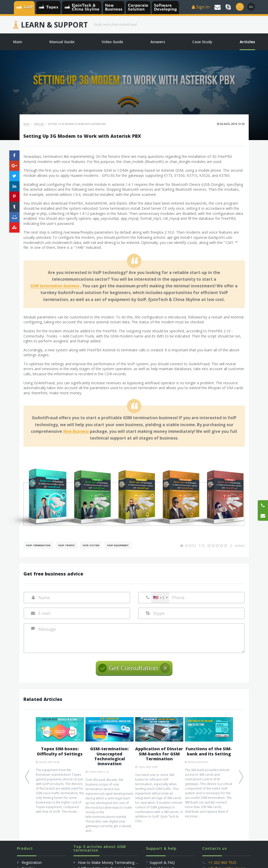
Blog (27, 124)
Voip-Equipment (118, 545)
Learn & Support (54, 25)
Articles (39, 124)
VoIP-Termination (38, 545)
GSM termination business (55, 286)
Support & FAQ (162, 862)
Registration (31, 862)
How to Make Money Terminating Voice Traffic (117, 862)
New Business (76, 432)
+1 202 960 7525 (222, 862)
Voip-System (91, 545)
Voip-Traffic (67, 545)
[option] (60, 765)
